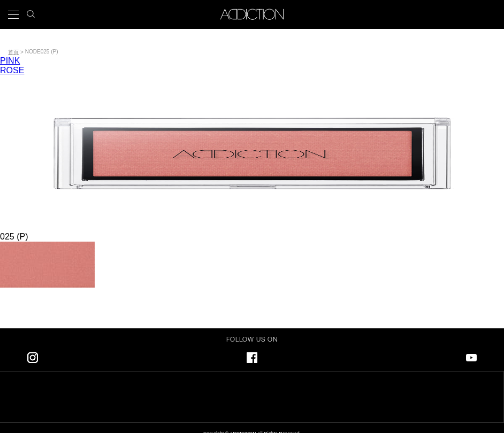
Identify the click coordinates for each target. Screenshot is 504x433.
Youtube (471, 356)
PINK (10, 61)
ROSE (12, 70)
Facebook (252, 356)
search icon (31, 11)
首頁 (13, 52)
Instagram (33, 356)
